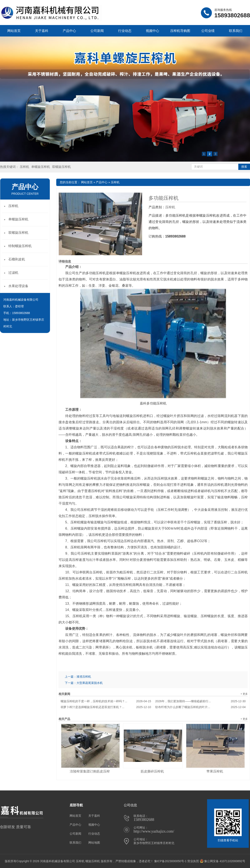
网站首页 (14, 31)
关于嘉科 (42, 31)
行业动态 (125, 31)
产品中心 (69, 31)
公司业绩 (208, 31)
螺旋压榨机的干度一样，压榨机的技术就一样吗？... (106, 701)
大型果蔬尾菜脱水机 (90, 683)
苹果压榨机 (215, 771)
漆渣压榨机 (84, 677)
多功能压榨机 (164, 198)
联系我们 (236, 31)
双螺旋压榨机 (61, 167)
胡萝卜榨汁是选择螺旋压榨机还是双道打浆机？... (106, 707)
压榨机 (24, 167)
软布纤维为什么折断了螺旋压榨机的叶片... (200, 707)
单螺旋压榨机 (41, 167)
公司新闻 (97, 31)
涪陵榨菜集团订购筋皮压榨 (90, 771)
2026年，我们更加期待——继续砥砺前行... (200, 701)
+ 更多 (244, 694)
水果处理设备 (18, 286)
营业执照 (193, 861)
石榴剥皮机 (17, 259)
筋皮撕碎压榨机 (152, 771)
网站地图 (94, 843)
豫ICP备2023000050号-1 (170, 861)
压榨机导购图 (180, 31)
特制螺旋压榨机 (20, 246)
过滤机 (13, 273)
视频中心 (152, 31)
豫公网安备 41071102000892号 (222, 861)
